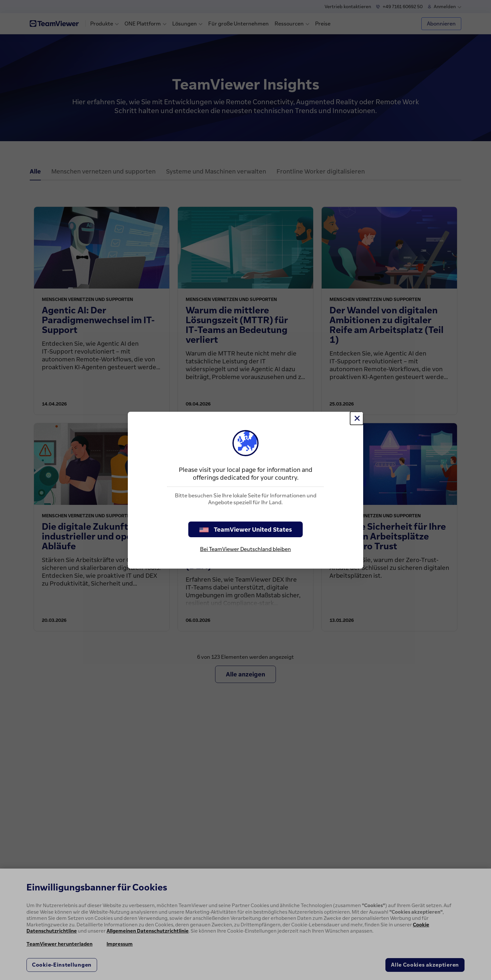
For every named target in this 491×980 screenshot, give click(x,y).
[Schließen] (357, 418)
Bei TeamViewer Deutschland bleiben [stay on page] (245, 549)
